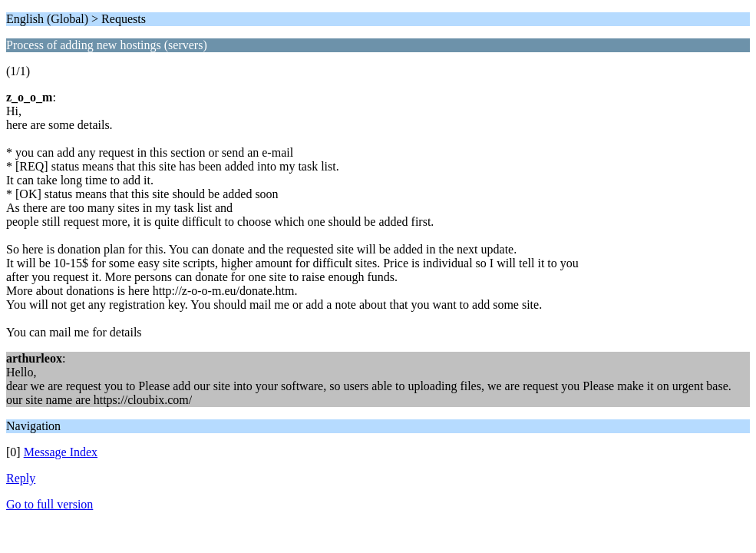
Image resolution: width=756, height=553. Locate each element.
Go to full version (50, 504)
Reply (21, 478)
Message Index (61, 452)
